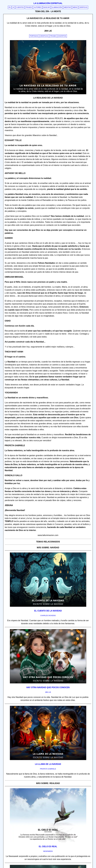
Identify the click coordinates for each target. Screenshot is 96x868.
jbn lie (48, 692)
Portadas (34, 36)
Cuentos (20, 7)
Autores (38, 7)
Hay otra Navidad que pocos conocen (48, 687)
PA (10, 7)
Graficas (44, 36)
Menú (75, 7)
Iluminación (57, 7)
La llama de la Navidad (48, 764)
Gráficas (83, 7)
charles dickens (48, 616)
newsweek (48, 851)
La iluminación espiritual (48, 3)
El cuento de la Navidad (48, 611)
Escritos (62, 36)
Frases (29, 7)
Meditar (67, 7)
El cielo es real (48, 846)
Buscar (47, 7)
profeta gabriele (48, 769)
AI (13, 7)
